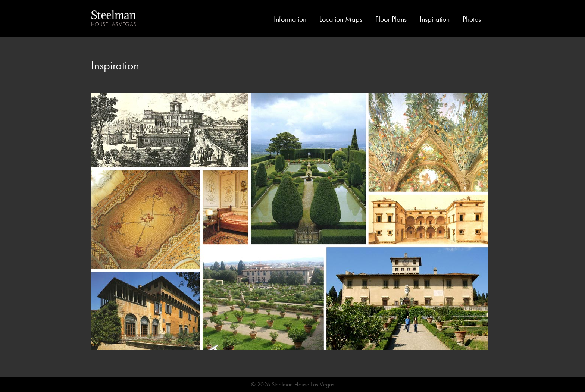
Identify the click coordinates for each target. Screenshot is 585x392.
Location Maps (341, 19)
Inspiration (435, 19)
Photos (472, 19)
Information (290, 19)
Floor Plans (391, 19)
